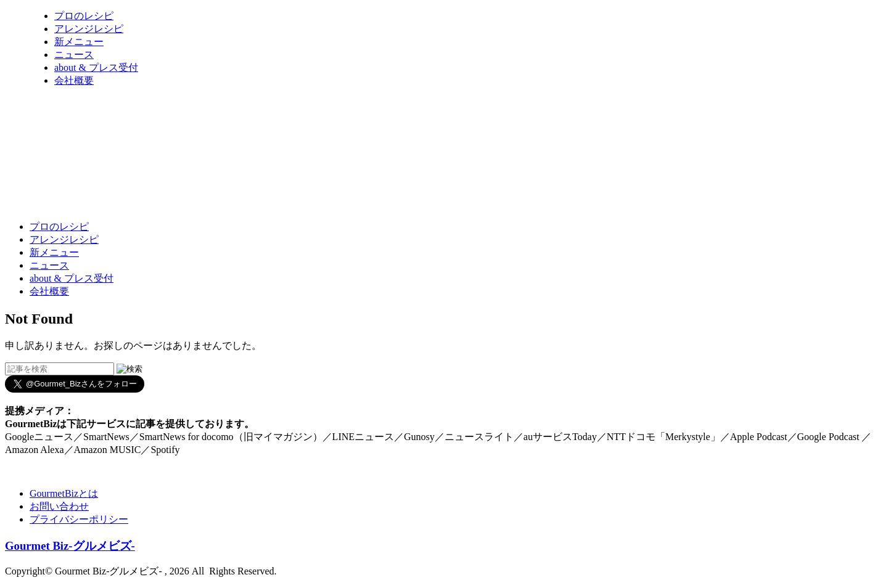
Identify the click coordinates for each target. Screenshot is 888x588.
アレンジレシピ (89, 29)
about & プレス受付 (96, 67)
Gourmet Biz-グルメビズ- (70, 546)
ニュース (74, 55)
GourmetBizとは (64, 493)
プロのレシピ (84, 16)
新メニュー (79, 42)
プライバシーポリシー (79, 519)
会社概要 (74, 80)
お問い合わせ (59, 506)
